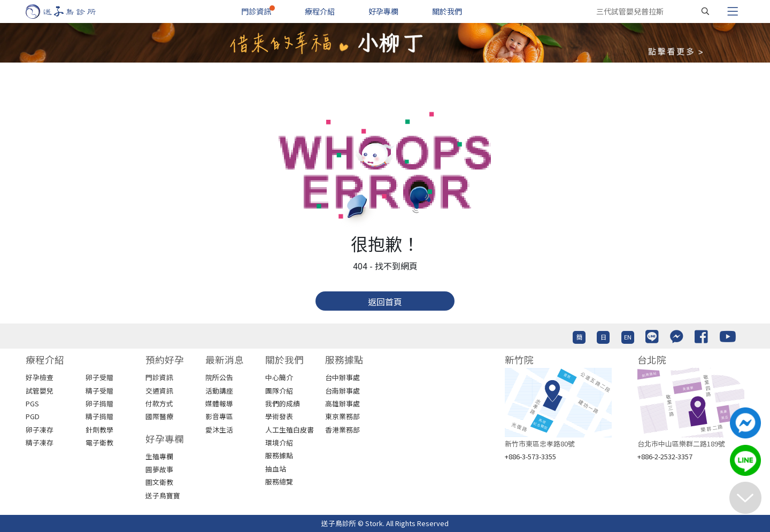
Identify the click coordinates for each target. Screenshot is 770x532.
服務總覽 (279, 481)
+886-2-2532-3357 (665, 456)
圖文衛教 (159, 482)
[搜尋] (705, 11)
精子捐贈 (99, 416)
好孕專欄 (383, 11)
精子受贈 (99, 391)
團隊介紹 (279, 391)
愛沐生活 (219, 430)
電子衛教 (99, 442)
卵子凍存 (40, 430)
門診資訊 (256, 11)
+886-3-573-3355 (530, 456)
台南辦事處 (342, 391)
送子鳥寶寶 (163, 495)
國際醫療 (159, 416)
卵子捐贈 (99, 403)
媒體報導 (219, 403)
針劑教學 (99, 430)
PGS (32, 403)
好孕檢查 (40, 377)
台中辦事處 (342, 377)
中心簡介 (279, 377)
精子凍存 (40, 442)
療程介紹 (320, 11)
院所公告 (219, 377)
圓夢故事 (159, 469)
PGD (33, 416)
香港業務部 (342, 430)
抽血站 (276, 469)
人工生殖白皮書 (290, 430)
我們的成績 (283, 403)
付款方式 (159, 403)
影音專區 (219, 416)
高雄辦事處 (342, 403)
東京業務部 (342, 416)
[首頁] (71, 11)
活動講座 (219, 391)
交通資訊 (159, 391)
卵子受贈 (99, 377)
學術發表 (279, 416)
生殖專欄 (159, 456)
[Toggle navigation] (733, 11)
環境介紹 (279, 442)
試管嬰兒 (40, 391)
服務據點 (279, 455)
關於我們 (447, 11)
